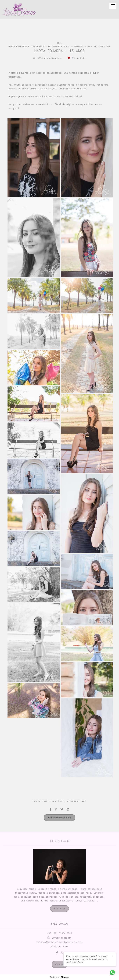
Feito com (59, 977)
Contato (60, 964)
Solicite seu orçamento (59, 817)
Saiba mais (59, 908)
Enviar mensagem (62, 938)
